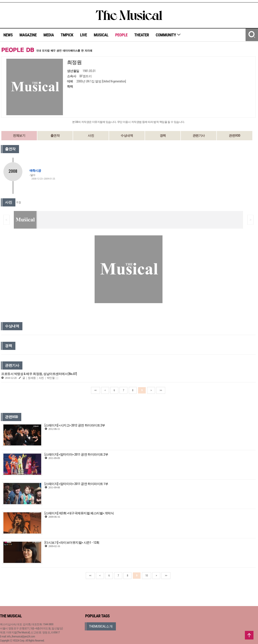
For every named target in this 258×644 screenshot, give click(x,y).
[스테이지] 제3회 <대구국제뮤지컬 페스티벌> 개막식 (79, 513)
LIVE (84, 35)
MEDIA (49, 35)
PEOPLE (121, 35)
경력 (163, 136)
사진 (91, 136)
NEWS (8, 35)
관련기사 (199, 136)
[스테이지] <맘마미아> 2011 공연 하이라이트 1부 (76, 484)
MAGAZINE (28, 35)
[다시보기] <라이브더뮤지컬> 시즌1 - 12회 (72, 543)
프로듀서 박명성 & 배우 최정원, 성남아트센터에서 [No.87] (39, 374)
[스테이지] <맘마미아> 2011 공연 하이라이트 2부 (76, 454)
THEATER (142, 35)
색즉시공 (35, 171)
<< (96, 390)
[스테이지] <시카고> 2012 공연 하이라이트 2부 (75, 425)
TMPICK (67, 35)
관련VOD (234, 136)
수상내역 (127, 136)
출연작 (55, 136)
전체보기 (19, 136)
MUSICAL (101, 35)
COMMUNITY (168, 35)
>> (161, 390)
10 (147, 576)
